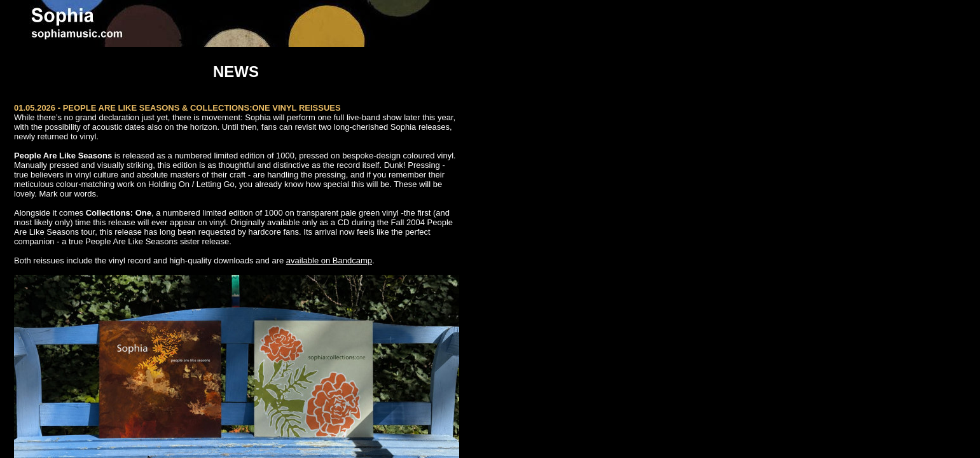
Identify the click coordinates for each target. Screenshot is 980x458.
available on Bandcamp (329, 260)
